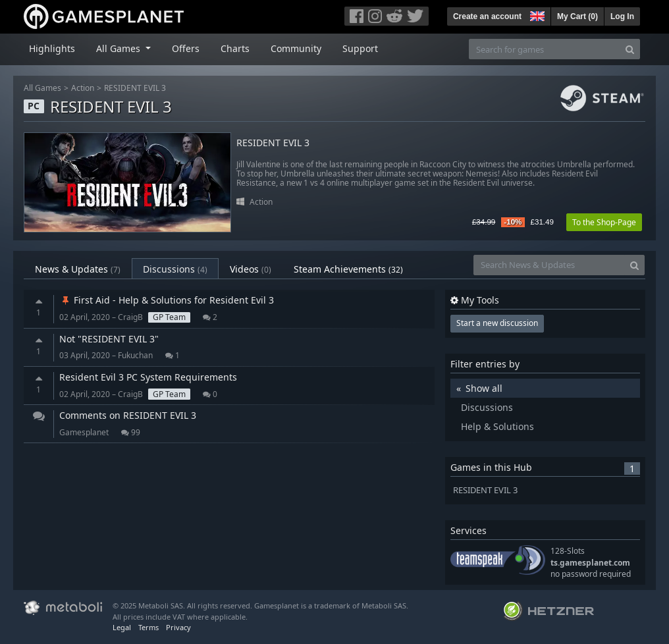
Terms (148, 627)
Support (360, 48)
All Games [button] (120, 48)
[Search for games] (545, 49)
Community (296, 48)
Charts (235, 48)
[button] (536, 14)
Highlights (52, 48)
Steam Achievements (348, 269)
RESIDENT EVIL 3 (135, 88)
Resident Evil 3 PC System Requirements (148, 377)
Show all (484, 388)
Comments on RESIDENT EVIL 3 (128, 415)
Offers (186, 48)
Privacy (178, 627)
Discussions (175, 269)
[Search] (630, 49)
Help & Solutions (497, 426)
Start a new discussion (497, 323)
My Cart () (577, 16)
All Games (42, 88)
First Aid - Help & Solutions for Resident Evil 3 (167, 300)
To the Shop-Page (604, 222)
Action (83, 88)
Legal (122, 627)
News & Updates (78, 269)
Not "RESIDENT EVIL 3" (109, 339)
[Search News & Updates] (549, 265)
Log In (622, 16)
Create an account (487, 16)
